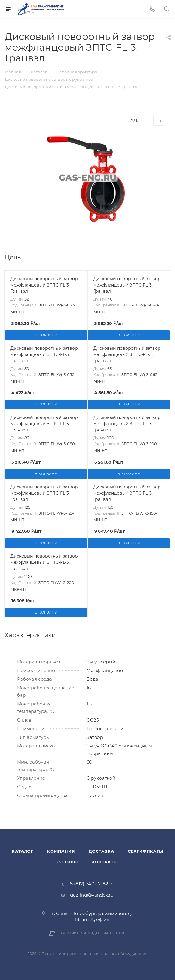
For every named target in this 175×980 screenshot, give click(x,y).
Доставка (101, 851)
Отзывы (68, 862)
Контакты (104, 862)
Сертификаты (146, 851)
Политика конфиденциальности (92, 933)
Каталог (23, 851)
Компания (61, 851)
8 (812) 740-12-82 (89, 884)
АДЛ (135, 120)
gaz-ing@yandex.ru (92, 895)
